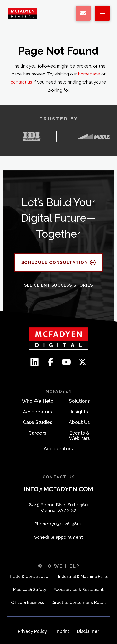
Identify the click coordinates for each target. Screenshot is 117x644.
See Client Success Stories (59, 285)
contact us (21, 82)
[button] (102, 13)
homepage (89, 74)
